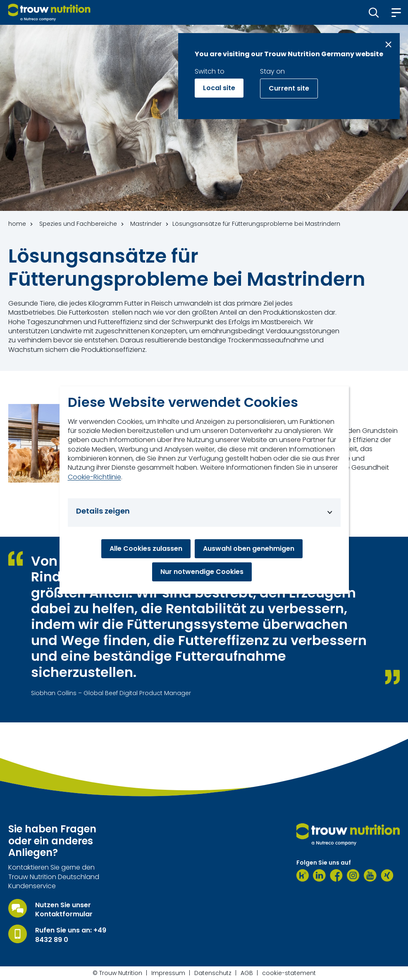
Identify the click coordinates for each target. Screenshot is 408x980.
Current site (289, 88)
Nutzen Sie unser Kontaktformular (64, 910)
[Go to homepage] (49, 12)
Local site (219, 88)
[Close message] (388, 44)
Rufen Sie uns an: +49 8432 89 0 (71, 935)
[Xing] (387, 875)
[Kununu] (303, 875)
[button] (374, 12)
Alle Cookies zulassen (146, 549)
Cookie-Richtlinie (94, 477)
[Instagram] (353, 875)
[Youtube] (370, 875)
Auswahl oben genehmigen (249, 549)
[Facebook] (336, 875)
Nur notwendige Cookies (202, 572)
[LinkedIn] (319, 875)
